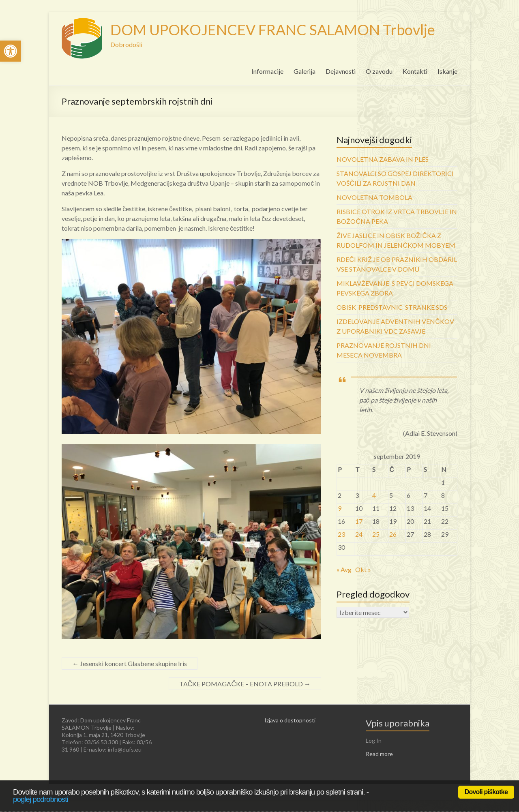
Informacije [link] (267, 71)
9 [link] (340, 508)
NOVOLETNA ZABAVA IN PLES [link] (383, 159)
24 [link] (359, 534)
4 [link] (374, 495)
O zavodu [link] (379, 71)
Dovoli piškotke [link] (486, 792)
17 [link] (359, 521)
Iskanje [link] (447, 71)
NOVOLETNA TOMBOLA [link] (374, 197)
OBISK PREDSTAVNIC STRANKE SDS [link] (392, 307)
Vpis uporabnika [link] (398, 723)
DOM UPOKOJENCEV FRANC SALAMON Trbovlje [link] (273, 30)
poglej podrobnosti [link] (41, 799)
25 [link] (376, 534)
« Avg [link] (344, 569)
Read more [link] (379, 754)
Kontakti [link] (415, 71)
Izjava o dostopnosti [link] (290, 720)
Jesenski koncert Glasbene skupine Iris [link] (130, 663)
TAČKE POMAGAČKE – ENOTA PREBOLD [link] (245, 684)
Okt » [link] (363, 569)
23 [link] (341, 534)
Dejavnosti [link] (341, 71)
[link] (11, 51)
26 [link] (393, 534)
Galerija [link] (305, 71)
